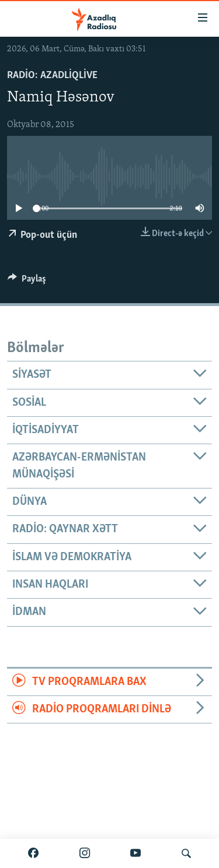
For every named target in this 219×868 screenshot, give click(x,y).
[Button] (27, 282)
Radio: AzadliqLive (52, 75)
